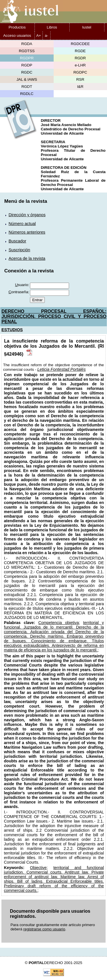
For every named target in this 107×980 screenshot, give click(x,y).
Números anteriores (27, 232)
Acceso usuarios (17, 36)
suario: (22, 285)
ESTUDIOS (12, 330)
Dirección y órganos (27, 215)
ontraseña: (19, 292)
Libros (52, 27)
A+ (39, 36)
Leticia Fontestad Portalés (61, 369)
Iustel (87, 27)
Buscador (17, 241)
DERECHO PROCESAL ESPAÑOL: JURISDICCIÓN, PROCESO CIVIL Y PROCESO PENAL (54, 316)
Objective (38, 868)
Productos (17, 27)
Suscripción (19, 250)
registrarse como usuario (44, 929)
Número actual (22, 224)
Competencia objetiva (58, 623)
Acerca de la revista (27, 258)
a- (47, 36)
